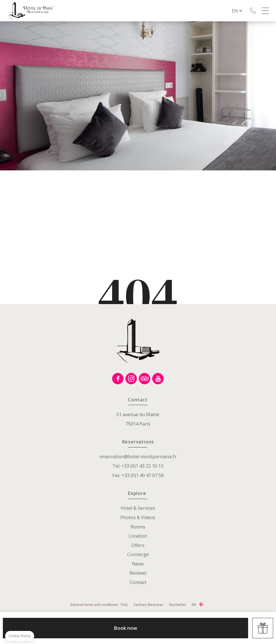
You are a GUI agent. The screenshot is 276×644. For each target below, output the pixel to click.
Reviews (138, 573)
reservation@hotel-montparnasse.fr (138, 457)
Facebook (118, 379)
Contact (138, 582)
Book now (125, 628)
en (240, 11)
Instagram (131, 379)
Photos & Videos (138, 517)
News (138, 564)
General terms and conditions (94, 605)
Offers (138, 545)
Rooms (138, 527)
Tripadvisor (145, 379)
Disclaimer (178, 605)
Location (138, 536)
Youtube (158, 379)
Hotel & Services (138, 508)
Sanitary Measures (148, 605)
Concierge (138, 554)
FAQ (124, 605)
